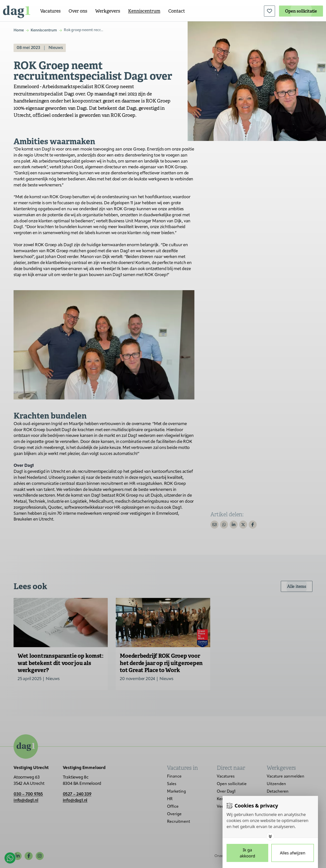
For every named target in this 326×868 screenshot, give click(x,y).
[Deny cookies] (293, 853)
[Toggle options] (270, 836)
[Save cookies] (247, 853)
